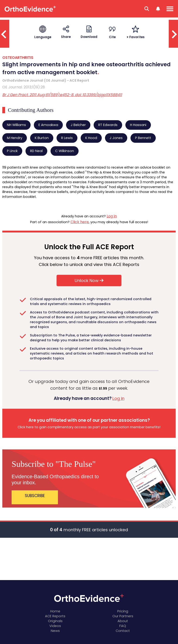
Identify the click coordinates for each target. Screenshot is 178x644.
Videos (55, 626)
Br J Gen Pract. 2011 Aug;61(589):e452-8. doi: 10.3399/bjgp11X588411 (62, 95)
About (123, 621)
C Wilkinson (65, 151)
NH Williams (16, 125)
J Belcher (78, 125)
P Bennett (143, 138)
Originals (55, 621)
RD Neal (36, 151)
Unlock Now (89, 281)
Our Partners (123, 616)
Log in (112, 216)
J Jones (116, 138)
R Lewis (67, 138)
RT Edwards (108, 125)
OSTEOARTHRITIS (18, 58)
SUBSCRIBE (35, 496)
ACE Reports (55, 616)
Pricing (123, 611)
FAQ (123, 626)
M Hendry (15, 138)
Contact (123, 631)
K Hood (91, 138)
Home (55, 611)
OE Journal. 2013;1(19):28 (24, 87)
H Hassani (138, 125)
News (55, 631)
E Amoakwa (48, 125)
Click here (80, 222)
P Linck (12, 151)
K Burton (42, 138)
